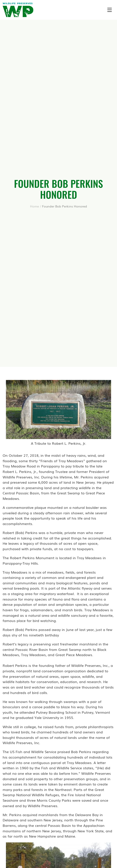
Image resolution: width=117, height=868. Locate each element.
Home (35, 206)
